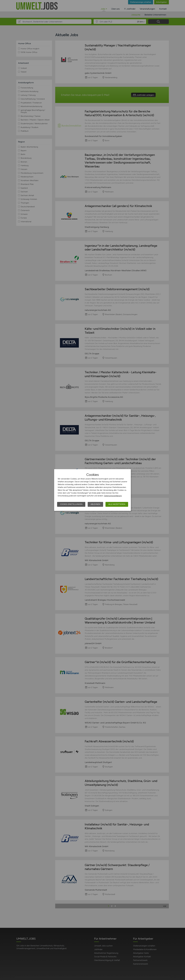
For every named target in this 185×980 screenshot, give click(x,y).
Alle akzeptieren (117, 504)
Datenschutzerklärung (113, 496)
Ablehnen (95, 504)
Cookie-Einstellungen (71, 504)
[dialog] (92, 490)
